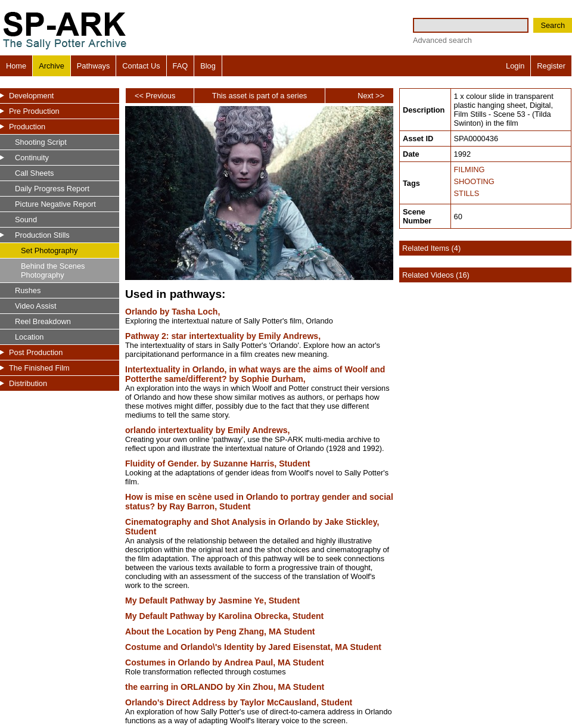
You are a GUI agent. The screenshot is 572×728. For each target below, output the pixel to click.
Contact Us (141, 66)
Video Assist (35, 306)
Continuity (32, 158)
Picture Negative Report (55, 204)
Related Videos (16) (436, 275)
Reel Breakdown (43, 321)
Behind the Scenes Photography (53, 270)
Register (551, 66)
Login (515, 66)
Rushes (28, 290)
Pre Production (34, 111)
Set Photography (49, 251)
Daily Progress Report (52, 189)
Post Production (36, 352)
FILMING (470, 169)
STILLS (467, 193)
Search (553, 25)
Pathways (93, 66)
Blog (208, 66)
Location (29, 337)
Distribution (28, 383)
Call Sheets (34, 173)
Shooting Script (41, 142)
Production (27, 127)
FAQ (181, 66)
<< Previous (155, 96)
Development (31, 96)
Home (16, 66)
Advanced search (442, 40)
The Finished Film (39, 368)
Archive (52, 66)
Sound (26, 220)
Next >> (371, 96)
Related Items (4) (431, 248)
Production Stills (42, 235)
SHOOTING (474, 181)
